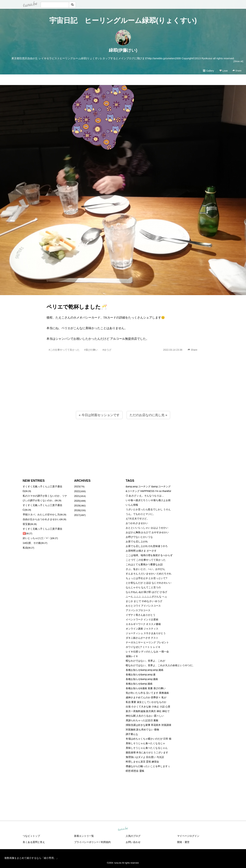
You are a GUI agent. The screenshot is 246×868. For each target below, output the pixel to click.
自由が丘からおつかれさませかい (41, 519)
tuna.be (123, 829)
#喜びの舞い (91, 350)
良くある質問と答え (34, 842)
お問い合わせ (133, 842)
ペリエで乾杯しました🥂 (77, 307)
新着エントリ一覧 (84, 836)
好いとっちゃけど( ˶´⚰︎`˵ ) (37, 538)
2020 (77, 501)
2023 (77, 486)
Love (223, 71)
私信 (25, 548)
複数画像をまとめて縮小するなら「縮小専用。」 (32, 858)
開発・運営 (183, 842)
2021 (77, 496)
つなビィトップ (31, 836)
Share (237, 71)
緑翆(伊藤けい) (123, 50)
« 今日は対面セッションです (99, 415)
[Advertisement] (123, 389)
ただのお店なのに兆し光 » (148, 415)
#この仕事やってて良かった (64, 350)
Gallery (208, 71)
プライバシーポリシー (86, 842)
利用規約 (106, 842)
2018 (77, 510)
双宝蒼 (26, 524)
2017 (77, 515)
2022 (77, 491)
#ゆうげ (107, 350)
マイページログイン (188, 836)
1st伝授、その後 (32, 543)
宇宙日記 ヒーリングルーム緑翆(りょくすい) (123, 20)
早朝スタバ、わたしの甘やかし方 (41, 515)
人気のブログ (133, 836)
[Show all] (238, 61)
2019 (77, 506)
